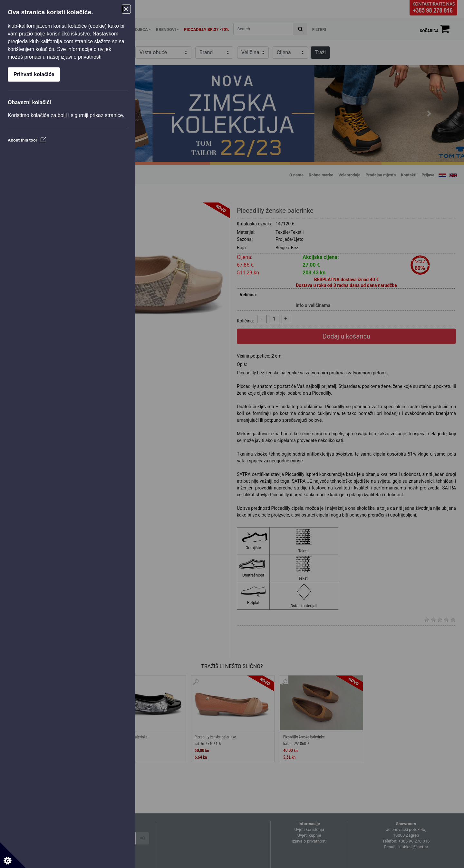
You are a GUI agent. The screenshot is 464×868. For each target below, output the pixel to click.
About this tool (27, 140)
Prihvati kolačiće (34, 74)
